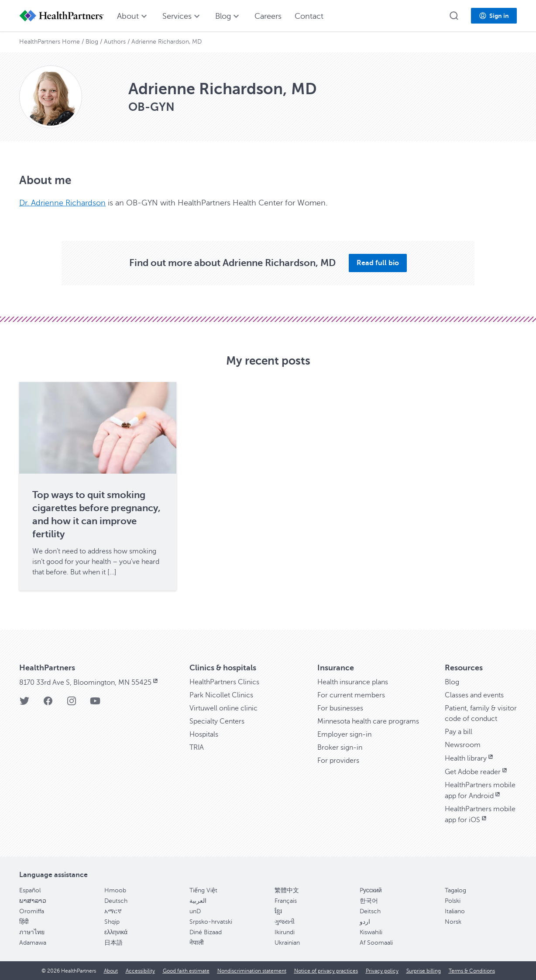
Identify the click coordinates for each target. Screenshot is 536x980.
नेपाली (197, 943)
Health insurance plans (353, 682)
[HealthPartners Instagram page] (72, 704)
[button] (454, 16)
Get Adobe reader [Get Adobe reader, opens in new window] (477, 772)
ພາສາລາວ (33, 901)
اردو (365, 922)
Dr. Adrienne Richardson (62, 203)
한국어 (369, 901)
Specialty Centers (217, 721)
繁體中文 (287, 890)
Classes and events (474, 695)
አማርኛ (113, 911)
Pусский (371, 890)
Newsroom (463, 745)
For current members (351, 695)
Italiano (455, 911)
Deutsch (116, 901)
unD (195, 911)
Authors (115, 42)
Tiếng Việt (203, 890)
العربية (198, 901)
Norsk (453, 922)
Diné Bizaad (206, 932)
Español (30, 890)
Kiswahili (371, 932)
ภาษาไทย (32, 932)
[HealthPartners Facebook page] (48, 704)
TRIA (197, 748)
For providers (338, 761)
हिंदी (24, 922)
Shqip (112, 922)
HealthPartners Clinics (224, 682)
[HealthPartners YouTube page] (95, 704)
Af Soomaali (376, 943)
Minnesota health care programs (368, 721)
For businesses (340, 708)
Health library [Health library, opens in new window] (470, 758)
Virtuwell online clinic (223, 708)
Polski (453, 901)
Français (286, 901)
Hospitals (204, 734)
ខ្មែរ (278, 911)
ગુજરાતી (285, 922)
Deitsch (370, 911)
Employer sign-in (344, 734)
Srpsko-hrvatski (211, 922)
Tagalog (455, 890)
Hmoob (115, 890)
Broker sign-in (340, 748)
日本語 (113, 943)
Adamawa (33, 943)
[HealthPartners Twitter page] (24, 704)
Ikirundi (285, 932)
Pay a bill (459, 732)
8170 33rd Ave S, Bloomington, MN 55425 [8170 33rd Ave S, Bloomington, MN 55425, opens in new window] (89, 683)
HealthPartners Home (50, 42)
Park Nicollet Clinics (221, 695)
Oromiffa (32, 911)
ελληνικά (116, 932)
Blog (92, 42)
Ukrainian (287, 943)
